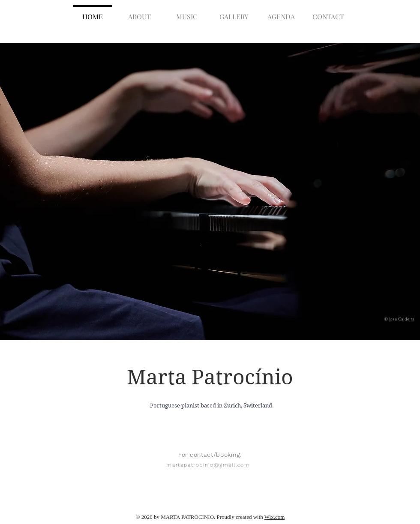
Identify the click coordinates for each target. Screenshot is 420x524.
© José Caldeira (399, 319)
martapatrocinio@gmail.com (208, 465)
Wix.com (275, 517)
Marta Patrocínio (210, 377)
